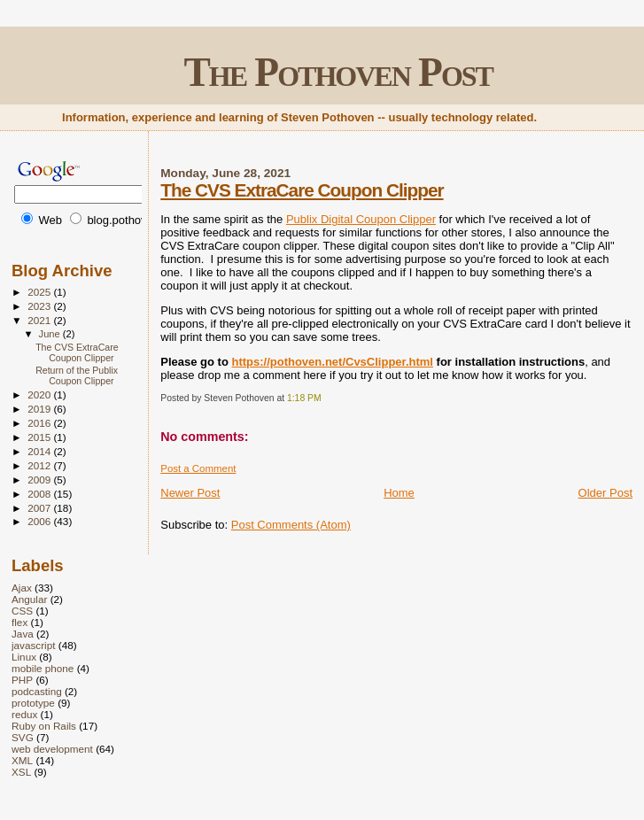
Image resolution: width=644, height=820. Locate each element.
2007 (40, 508)
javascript (34, 645)
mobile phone (43, 668)
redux (24, 714)
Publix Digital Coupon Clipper (361, 219)
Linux (24, 657)
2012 (40, 465)
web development (52, 749)
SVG (23, 737)
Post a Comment (198, 468)
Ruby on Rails (44, 726)
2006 (40, 521)
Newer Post (190, 493)
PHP (22, 680)
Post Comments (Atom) (291, 525)
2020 (40, 395)
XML (22, 760)
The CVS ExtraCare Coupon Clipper (302, 190)
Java (23, 634)
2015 (40, 437)
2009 (40, 480)
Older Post (605, 493)
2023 (40, 306)
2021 (40, 320)
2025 (40, 292)
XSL (21, 772)
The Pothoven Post (338, 72)
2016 (40, 423)
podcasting (37, 691)
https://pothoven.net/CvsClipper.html (332, 362)
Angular (29, 599)
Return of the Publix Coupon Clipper (77, 375)
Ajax (22, 588)
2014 (40, 451)
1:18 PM (304, 398)
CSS (22, 611)
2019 (40, 409)
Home (399, 493)
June (51, 334)
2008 (40, 494)
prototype (33, 703)
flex (19, 622)
